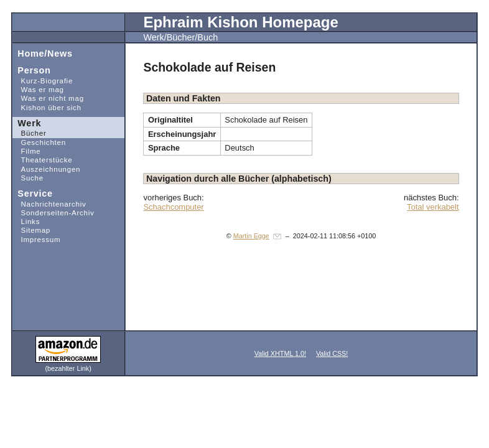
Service (33, 193)
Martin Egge (251, 236)
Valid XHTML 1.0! (280, 353)
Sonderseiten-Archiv (54, 212)
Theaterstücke (43, 160)
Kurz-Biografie (43, 81)
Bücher (30, 133)
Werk (27, 122)
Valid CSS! (332, 353)
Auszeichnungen (47, 168)
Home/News (43, 53)
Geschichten (39, 142)
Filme (27, 151)
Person (32, 70)
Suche (28, 178)
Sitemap (31, 230)
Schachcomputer (173, 207)
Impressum (37, 239)
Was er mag (38, 89)
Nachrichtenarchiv (49, 203)
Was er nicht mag (48, 98)
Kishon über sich (47, 107)
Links (26, 221)
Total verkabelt (433, 207)
